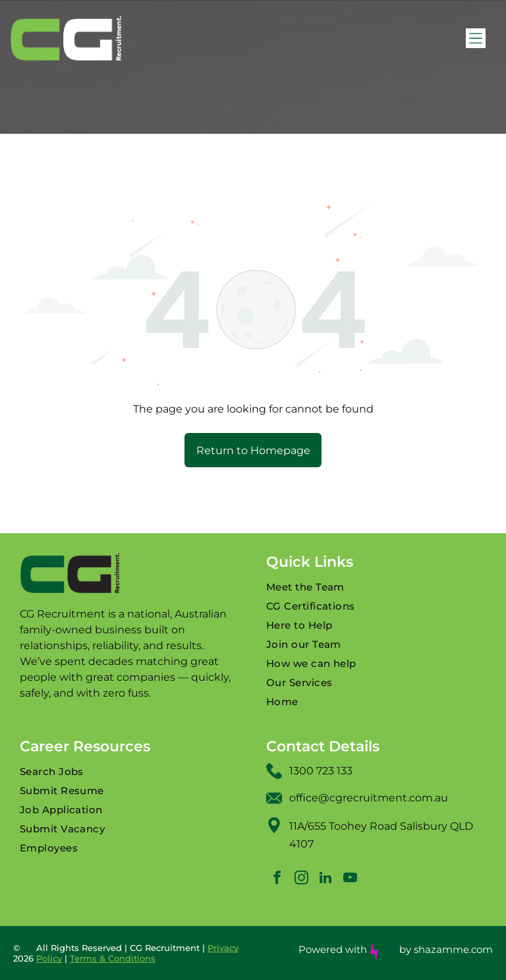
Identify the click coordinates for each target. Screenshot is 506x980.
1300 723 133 (321, 771)
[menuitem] (376, 587)
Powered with (333, 949)
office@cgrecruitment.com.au (369, 798)
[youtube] (350, 879)
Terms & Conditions (113, 958)
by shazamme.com (446, 949)
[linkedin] (325, 879)
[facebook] (277, 879)
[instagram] (301, 879)
